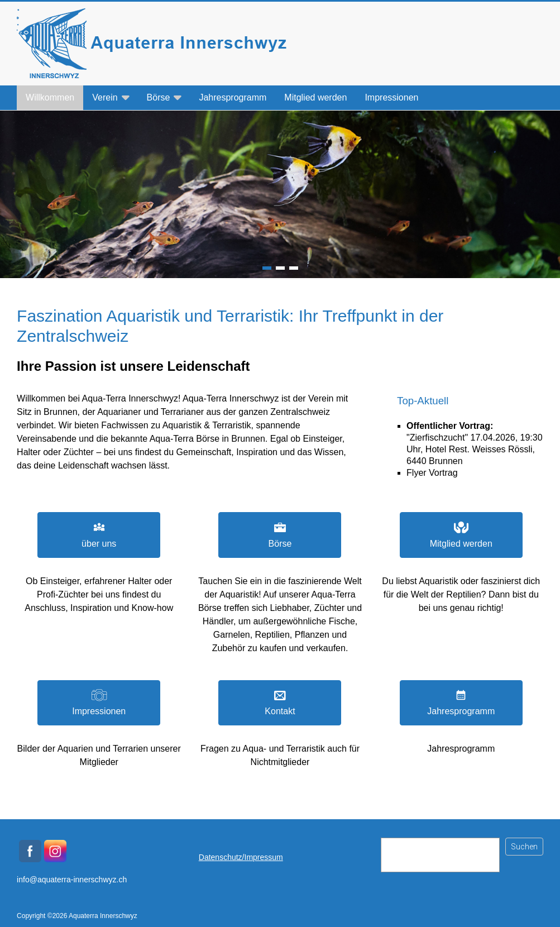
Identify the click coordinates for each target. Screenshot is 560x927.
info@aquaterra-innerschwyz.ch (72, 880)
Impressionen (391, 97)
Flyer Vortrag (432, 473)
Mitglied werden (315, 97)
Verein (105, 97)
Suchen (524, 847)
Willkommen (50, 97)
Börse (159, 97)
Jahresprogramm (233, 97)
